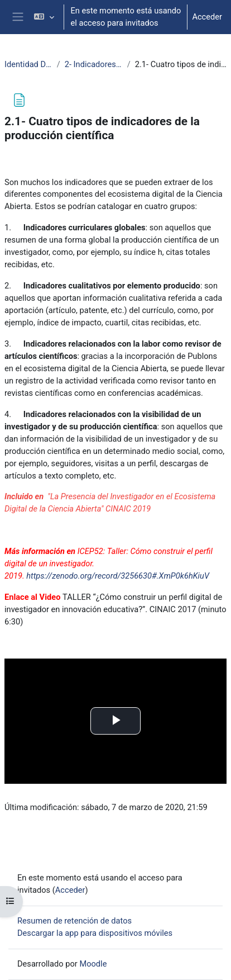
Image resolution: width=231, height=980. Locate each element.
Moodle (93, 964)
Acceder (207, 17)
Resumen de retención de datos (74, 921)
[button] (44, 17)
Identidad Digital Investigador (28, 64)
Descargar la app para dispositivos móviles (95, 933)
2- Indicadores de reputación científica (94, 64)
